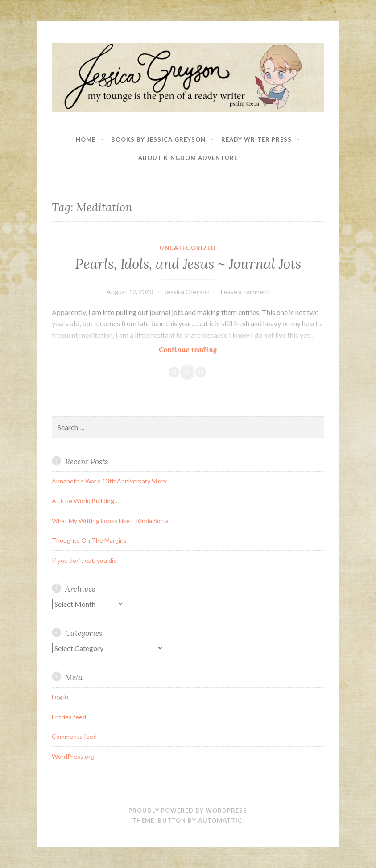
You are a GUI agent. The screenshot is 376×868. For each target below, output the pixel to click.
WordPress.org (73, 756)
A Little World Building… (85, 501)
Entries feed (69, 717)
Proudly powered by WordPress (188, 811)
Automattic (220, 820)
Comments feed (74, 736)
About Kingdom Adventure (188, 158)
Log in (60, 697)
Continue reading (200, 349)
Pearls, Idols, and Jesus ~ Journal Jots (188, 264)
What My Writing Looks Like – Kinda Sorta (110, 521)
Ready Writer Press (256, 139)
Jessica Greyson (187, 292)
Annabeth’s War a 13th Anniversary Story (109, 481)
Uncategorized (188, 248)
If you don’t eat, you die (84, 560)
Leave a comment (245, 292)
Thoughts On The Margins (89, 540)
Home (86, 139)
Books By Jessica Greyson (158, 139)
